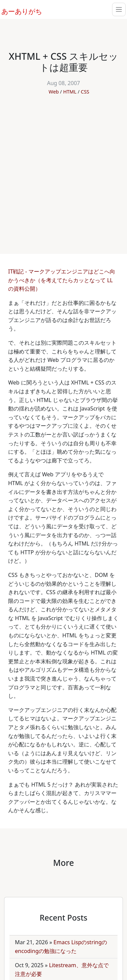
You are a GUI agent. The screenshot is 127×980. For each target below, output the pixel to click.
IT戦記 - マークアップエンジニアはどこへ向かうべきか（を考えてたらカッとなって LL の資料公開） (62, 280)
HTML (70, 92)
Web (54, 92)
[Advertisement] (63, 171)
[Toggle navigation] (119, 9)
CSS (85, 92)
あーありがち (18, 10)
